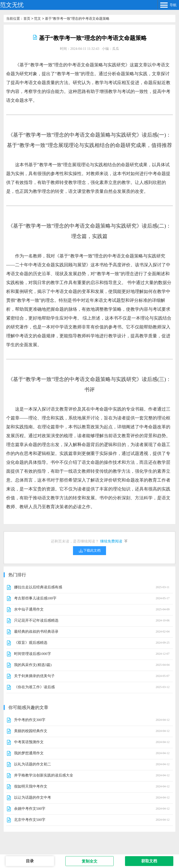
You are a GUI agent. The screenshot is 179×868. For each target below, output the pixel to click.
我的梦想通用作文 (29, 753)
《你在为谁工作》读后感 (34, 687)
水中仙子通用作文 (29, 609)
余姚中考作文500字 (30, 809)
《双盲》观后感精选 (31, 643)
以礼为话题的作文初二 (33, 764)
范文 (37, 18)
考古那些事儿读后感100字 (35, 598)
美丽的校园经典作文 (31, 731)
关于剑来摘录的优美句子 (34, 676)
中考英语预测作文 (29, 742)
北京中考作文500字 (30, 820)
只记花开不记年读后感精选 (36, 620)
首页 (27, 18)
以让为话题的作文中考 (33, 797)
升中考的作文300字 (30, 720)
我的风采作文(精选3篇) (33, 665)
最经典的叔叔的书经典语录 (36, 632)
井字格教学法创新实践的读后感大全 (44, 775)
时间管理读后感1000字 (33, 654)
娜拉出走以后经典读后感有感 (38, 587)
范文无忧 (12, 5)
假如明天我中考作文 (31, 786)
